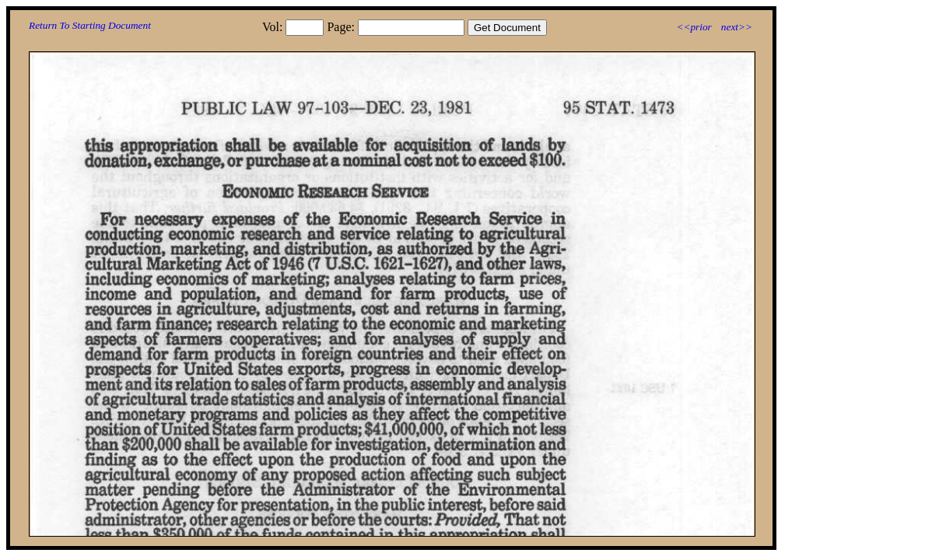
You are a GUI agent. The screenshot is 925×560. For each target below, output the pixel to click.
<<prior (694, 27)
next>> (737, 27)
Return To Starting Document (90, 25)
